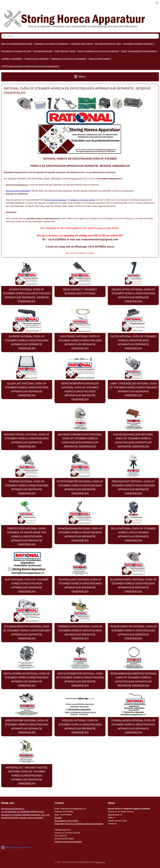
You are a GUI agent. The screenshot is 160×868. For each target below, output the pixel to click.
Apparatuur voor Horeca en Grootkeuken (51, 44)
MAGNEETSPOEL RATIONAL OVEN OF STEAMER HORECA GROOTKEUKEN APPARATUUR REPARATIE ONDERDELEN (27, 441)
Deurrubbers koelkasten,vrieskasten (138, 44)
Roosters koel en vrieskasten (37, 59)
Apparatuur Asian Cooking (82, 44)
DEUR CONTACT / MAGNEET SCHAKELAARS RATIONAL (80, 292)
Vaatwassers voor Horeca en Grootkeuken (69, 59)
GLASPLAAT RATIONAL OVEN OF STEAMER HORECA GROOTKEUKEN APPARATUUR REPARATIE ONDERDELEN (27, 390)
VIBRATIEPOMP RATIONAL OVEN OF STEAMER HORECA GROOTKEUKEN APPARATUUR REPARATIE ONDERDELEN (27, 727)
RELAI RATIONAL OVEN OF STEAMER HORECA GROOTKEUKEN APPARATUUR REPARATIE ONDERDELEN (133, 535)
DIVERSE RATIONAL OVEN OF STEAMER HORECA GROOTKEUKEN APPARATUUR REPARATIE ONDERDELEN (27, 342)
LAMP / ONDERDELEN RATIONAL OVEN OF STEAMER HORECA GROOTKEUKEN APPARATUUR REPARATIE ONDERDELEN (133, 390)
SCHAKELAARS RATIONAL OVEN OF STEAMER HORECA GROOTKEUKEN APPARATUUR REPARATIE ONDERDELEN (80, 586)
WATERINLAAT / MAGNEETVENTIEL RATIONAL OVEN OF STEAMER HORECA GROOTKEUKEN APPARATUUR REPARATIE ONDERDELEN (27, 776)
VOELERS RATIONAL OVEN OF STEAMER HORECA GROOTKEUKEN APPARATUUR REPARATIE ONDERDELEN (80, 727)
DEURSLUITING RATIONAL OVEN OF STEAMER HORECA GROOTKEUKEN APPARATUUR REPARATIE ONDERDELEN (133, 296)
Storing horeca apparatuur (16, 848)
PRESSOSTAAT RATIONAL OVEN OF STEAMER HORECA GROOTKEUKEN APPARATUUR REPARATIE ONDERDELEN (133, 488)
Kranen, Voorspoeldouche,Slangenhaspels (139, 51)
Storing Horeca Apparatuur (55, 200)
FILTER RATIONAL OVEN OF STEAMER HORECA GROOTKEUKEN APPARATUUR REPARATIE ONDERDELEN (133, 342)
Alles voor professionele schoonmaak (17, 44)
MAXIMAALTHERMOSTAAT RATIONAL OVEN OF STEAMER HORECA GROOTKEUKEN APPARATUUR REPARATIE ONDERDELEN (80, 441)
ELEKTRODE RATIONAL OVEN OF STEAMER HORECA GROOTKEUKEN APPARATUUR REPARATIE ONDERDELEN (80, 342)
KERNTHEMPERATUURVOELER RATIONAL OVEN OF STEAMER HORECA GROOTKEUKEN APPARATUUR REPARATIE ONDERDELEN (80, 392)
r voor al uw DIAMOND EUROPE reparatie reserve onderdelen (25, 815)
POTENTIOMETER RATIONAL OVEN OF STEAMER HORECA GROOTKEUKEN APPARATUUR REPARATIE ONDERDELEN (80, 488)
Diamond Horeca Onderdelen (18, 191)
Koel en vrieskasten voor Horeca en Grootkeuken (98, 51)
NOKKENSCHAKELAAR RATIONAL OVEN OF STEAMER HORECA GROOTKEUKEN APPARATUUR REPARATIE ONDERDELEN (133, 441)
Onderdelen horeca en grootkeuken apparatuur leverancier (79, 824)
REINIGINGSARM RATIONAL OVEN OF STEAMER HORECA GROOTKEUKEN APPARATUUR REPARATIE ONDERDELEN (80, 535)
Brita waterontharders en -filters (108, 44)
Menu (80, 77)
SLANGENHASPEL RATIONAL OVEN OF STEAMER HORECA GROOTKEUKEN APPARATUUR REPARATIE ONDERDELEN (133, 586)
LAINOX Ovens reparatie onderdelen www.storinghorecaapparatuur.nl (30, 66)
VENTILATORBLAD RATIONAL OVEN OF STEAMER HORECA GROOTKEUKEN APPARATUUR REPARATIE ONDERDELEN (27, 680)
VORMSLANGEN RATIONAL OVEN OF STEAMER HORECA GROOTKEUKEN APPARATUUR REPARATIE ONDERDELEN (133, 727)
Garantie (58, 818)
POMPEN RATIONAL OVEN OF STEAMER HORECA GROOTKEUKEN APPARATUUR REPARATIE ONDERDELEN (27, 488)
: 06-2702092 (72, 821)
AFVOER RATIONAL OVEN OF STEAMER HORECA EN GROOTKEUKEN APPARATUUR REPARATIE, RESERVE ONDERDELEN (27, 296)
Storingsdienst (60, 821)
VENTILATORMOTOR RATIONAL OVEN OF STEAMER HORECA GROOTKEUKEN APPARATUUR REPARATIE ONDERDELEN (80, 680)
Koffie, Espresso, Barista (65, 51)
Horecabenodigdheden (43, 51)
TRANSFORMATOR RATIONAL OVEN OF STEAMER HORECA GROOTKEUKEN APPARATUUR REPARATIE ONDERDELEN (133, 633)
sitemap (98, 862)
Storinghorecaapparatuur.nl (17, 185)
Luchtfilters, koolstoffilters (12, 59)
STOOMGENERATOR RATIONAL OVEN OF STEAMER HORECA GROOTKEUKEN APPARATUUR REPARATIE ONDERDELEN (27, 633)
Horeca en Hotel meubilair (99, 59)
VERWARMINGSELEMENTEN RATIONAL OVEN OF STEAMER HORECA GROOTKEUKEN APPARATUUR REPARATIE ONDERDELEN (133, 680)
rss (104, 862)
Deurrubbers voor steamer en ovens (16, 51)
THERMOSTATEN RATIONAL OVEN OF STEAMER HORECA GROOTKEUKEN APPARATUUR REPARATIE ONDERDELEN (80, 633)
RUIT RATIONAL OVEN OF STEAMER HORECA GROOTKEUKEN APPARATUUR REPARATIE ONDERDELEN (27, 586)
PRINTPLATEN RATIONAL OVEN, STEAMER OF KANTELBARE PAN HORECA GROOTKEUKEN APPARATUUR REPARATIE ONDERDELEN (27, 537)
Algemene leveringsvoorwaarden (68, 842)
